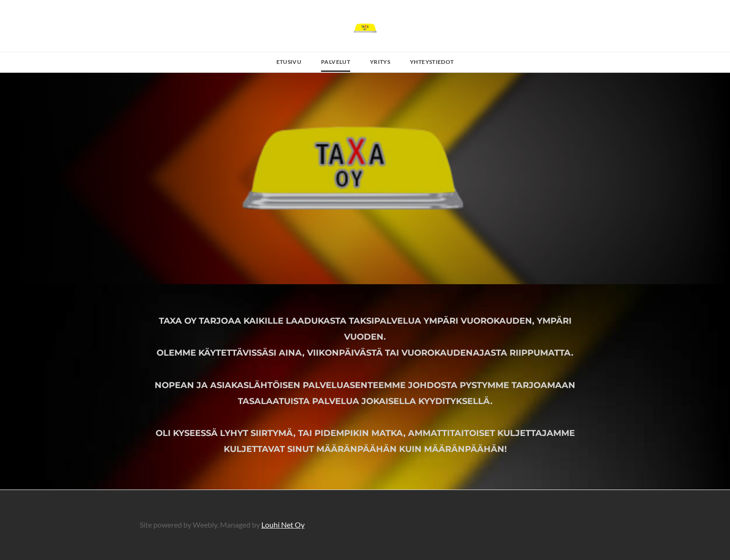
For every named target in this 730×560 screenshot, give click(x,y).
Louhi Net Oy (283, 525)
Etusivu (289, 62)
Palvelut (336, 62)
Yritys (380, 62)
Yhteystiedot (432, 62)
